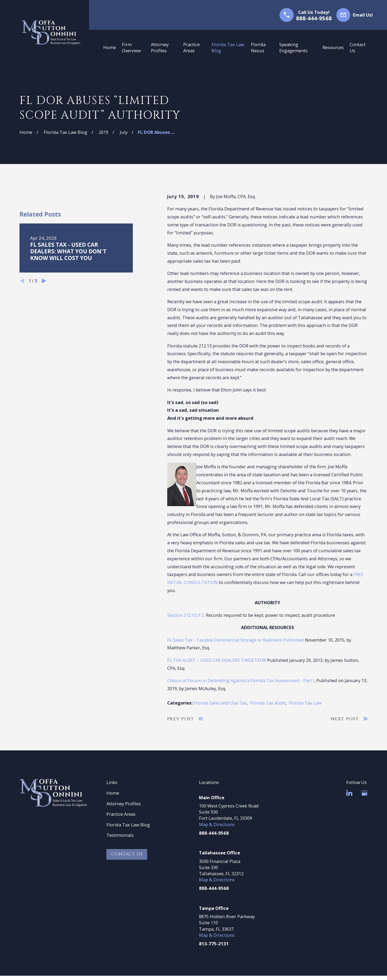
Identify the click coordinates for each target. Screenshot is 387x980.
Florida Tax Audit (268, 703)
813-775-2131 (214, 944)
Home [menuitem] (110, 47)
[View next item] (44, 387)
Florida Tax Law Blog (128, 825)
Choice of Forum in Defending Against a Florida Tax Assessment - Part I (241, 680)
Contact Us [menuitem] (358, 47)
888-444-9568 (314, 18)
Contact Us (127, 854)
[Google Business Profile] (364, 793)
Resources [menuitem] (333, 47)
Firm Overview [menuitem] (131, 47)
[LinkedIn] (349, 793)
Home (113, 793)
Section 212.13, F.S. (186, 615)
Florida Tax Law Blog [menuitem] (228, 47)
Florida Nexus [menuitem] (258, 47)
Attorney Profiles (124, 804)
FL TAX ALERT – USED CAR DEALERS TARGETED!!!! (217, 660)
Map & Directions (217, 824)
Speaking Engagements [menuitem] (293, 47)
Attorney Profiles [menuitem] (160, 47)
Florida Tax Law (305, 703)
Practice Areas (121, 814)
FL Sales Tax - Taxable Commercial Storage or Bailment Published (236, 640)
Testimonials (120, 835)
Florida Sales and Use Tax (220, 703)
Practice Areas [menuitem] (191, 47)
